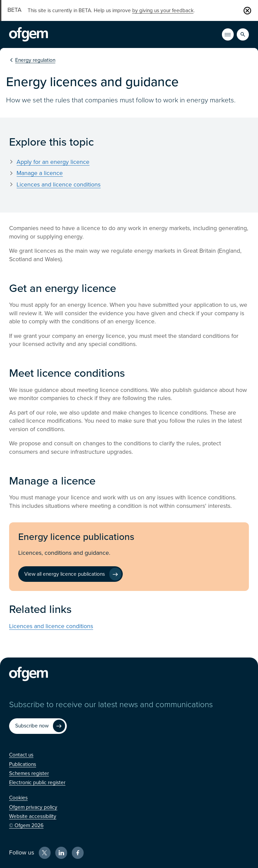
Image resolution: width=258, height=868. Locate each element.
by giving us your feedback (163, 10)
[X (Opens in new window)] (45, 853)
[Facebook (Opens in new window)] (78, 853)
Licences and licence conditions (59, 185)
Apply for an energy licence (53, 162)
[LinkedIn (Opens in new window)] (61, 853)
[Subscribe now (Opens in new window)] (38, 726)
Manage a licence (40, 173)
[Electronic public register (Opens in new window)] (37, 783)
